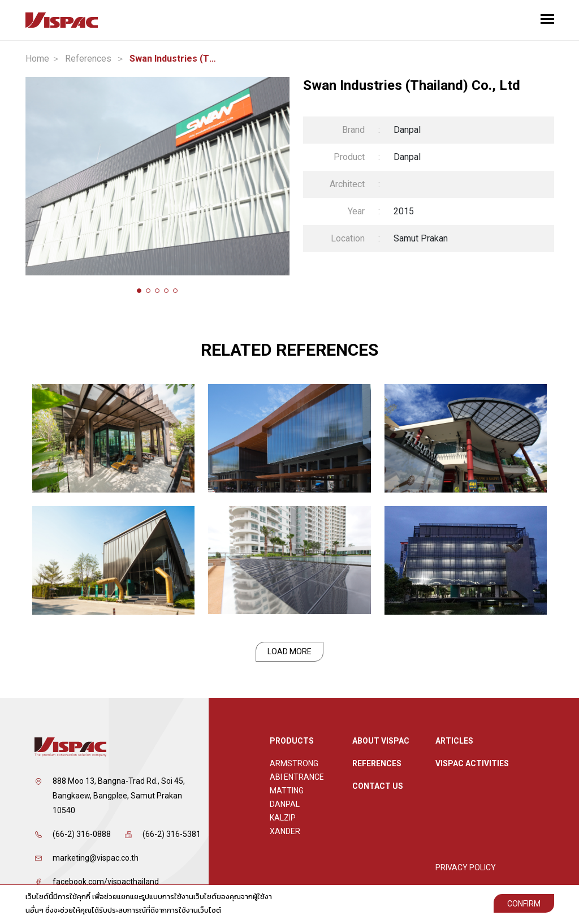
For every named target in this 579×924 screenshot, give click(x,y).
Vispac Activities (472, 763)
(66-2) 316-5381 (172, 834)
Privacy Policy (466, 867)
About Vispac (381, 741)
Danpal (285, 804)
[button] (139, 291)
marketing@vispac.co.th (96, 858)
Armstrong (294, 763)
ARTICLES (454, 741)
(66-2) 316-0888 (82, 834)
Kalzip (283, 818)
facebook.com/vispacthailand (106, 882)
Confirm (524, 904)
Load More (289, 651)
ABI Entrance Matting (297, 784)
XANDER (285, 831)
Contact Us (378, 786)
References (88, 59)
